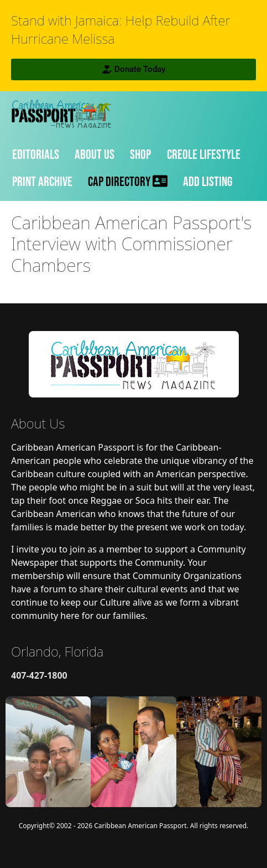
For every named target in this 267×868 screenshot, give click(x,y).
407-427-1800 (39, 675)
